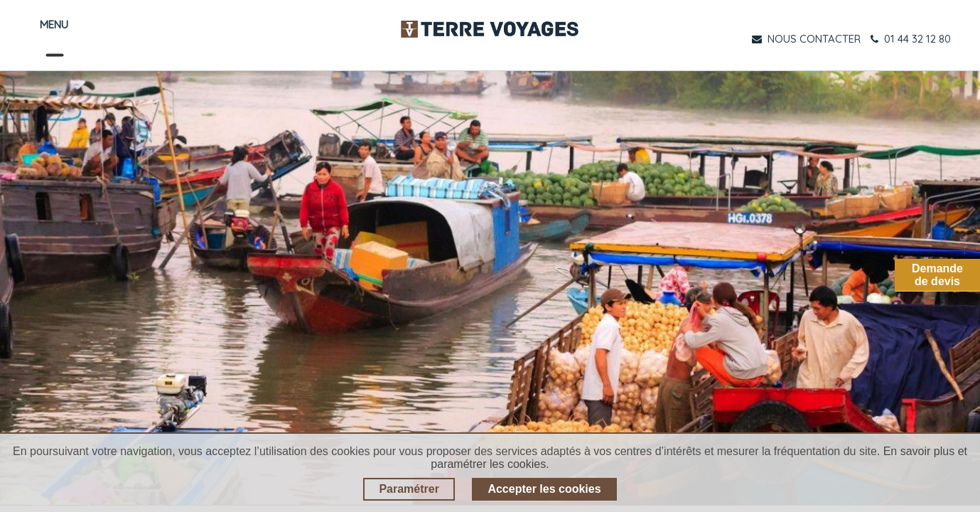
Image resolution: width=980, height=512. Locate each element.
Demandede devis (937, 275)
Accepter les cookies (544, 489)
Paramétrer (409, 489)
